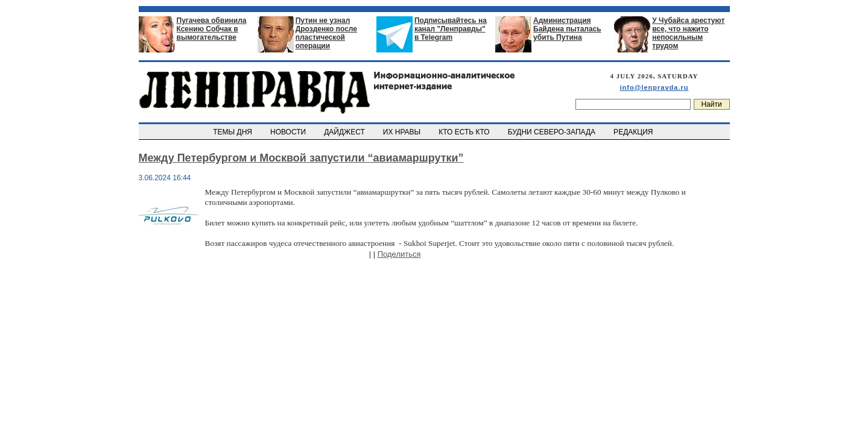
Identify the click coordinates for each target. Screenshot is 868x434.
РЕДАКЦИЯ (634, 132)
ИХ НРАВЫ (403, 132)
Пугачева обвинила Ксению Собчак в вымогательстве (212, 29)
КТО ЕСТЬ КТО (465, 132)
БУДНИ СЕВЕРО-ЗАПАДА (553, 132)
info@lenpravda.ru (654, 87)
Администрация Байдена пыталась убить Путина (567, 29)
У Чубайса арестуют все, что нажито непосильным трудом (688, 33)
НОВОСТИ (289, 132)
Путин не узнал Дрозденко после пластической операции (326, 33)
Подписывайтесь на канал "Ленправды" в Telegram (451, 29)
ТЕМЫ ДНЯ (234, 132)
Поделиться (399, 254)
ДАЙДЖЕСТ (346, 132)
